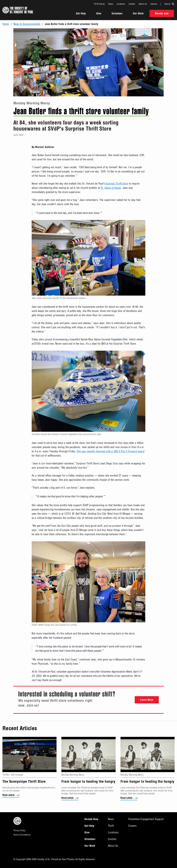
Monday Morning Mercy (32, 104)
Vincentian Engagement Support (146, 819)
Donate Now (91, 819)
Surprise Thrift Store (117, 184)
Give (99, 14)
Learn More (147, 700)
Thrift (111, 826)
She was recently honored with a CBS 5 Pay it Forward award (110, 451)
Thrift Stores (99, 4)
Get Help (81, 14)
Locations (121, 4)
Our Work (138, 14)
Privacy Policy (19, 830)
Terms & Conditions (22, 835)
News (111, 4)
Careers (154, 4)
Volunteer (117, 14)
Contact (132, 4)
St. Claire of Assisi (111, 188)
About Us (143, 4)
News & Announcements (27, 24)
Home (6, 24)
